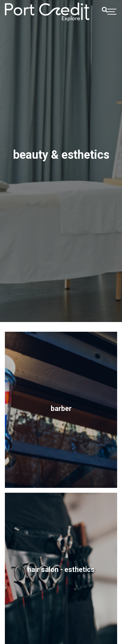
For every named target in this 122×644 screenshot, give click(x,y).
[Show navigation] (112, 12)
